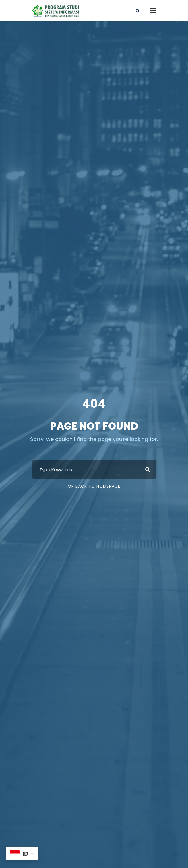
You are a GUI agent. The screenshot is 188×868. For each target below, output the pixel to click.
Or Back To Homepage (94, 486)
